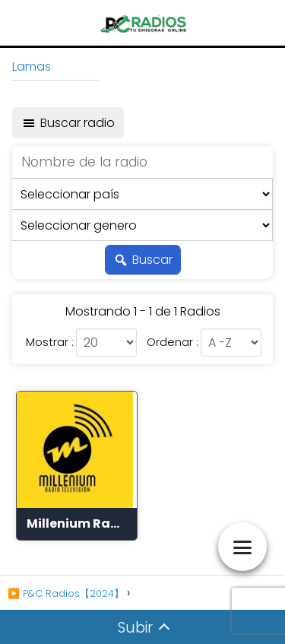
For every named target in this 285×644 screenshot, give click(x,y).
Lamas (32, 67)
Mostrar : (50, 342)
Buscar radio (68, 123)
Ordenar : (173, 342)
